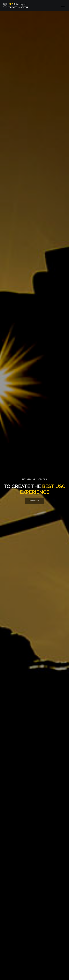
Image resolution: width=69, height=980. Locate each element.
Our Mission (35, 501)
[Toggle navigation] (63, 6)
